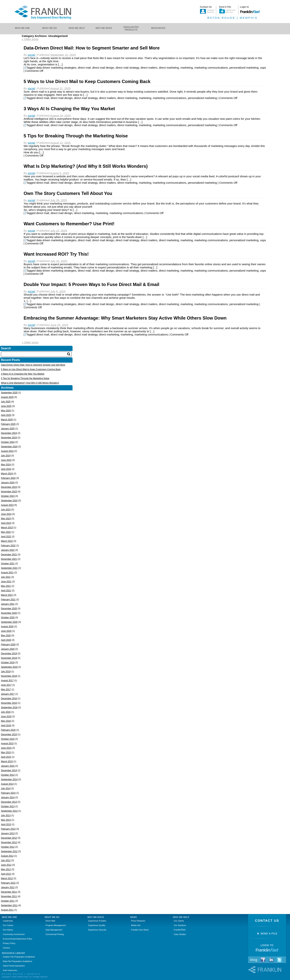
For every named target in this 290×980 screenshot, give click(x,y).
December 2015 (9, 734)
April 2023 (6, 523)
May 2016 (6, 721)
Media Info (136, 925)
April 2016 (6, 725)
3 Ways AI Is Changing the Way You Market (69, 109)
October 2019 (8, 663)
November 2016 (9, 703)
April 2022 (6, 537)
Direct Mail (50, 921)
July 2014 (6, 788)
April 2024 (6, 469)
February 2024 (8, 478)
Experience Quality (97, 925)
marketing (187, 68)
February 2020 (8, 645)
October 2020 (8, 618)
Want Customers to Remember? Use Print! (69, 224)
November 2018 (9, 676)
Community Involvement (14, 934)
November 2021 (9, 559)
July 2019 (6, 672)
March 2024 (7, 474)
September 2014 (9, 779)
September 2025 (9, 393)
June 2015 (6, 748)
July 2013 (6, 815)
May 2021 (6, 586)
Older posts (30, 39)
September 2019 (9, 667)
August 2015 (7, 743)
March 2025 (7, 420)
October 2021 (8, 564)
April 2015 (6, 757)
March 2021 (7, 595)
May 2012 (6, 869)
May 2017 (6, 690)
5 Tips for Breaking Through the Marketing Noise (76, 136)
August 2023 (7, 505)
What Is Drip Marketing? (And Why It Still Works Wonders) (86, 166)
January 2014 (8, 797)
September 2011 (9, 905)
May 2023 (6, 519)
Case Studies (180, 934)
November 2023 (9, 492)
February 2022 (8, 546)
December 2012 (9, 838)
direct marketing (169, 68)
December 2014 (9, 770)
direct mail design (103, 68)
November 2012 (9, 842)
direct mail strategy (127, 68)
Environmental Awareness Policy (17, 939)
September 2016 (9, 707)
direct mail (84, 68)
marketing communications (211, 68)
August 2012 (7, 856)
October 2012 (8, 847)
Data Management (54, 930)
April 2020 (6, 640)
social (31, 55)
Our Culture (8, 925)
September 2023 (9, 501)
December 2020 (9, 609)
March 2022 (7, 541)
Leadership (8, 921)
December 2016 (9, 699)
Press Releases (138, 921)
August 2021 (7, 573)
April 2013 (6, 824)
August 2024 (7, 451)
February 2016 (8, 730)
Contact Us (267, 921)
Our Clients (179, 921)
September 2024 (9, 447)
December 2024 (9, 433)
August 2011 (7, 910)
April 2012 (6, 874)
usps (263, 68)
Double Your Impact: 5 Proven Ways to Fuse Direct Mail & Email (91, 284)
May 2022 (6, 532)
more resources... (11, 970)
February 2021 (8, 600)
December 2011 (9, 892)
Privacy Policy (9, 943)
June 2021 (6, 582)
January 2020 (8, 649)
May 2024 (6, 465)
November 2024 (9, 438)
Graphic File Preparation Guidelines (19, 957)
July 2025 (6, 402)
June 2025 (6, 406)
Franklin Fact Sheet (140, 930)
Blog (254, 960)
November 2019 (9, 658)
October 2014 (8, 775)
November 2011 (9, 896)
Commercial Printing (55, 934)
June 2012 (6, 865)
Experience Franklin (97, 921)
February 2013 (8, 829)
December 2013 (9, 802)
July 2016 (6, 712)
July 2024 (6, 456)
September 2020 (9, 622)
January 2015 (8, 766)
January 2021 (8, 604)
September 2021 (9, 568)
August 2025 (7, 397)
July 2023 (6, 510)
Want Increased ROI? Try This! (56, 254)
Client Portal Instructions (14, 966)
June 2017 (6, 685)
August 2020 (7, 627)
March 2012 (7, 878)
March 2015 (7, 761)
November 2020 (9, 613)
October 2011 (8, 901)
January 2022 (8, 550)
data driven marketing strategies (56, 68)
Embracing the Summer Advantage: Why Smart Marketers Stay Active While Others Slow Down (125, 318)
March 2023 (7, 528)
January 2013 (8, 833)
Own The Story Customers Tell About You (68, 193)
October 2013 (8, 806)
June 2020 (6, 631)
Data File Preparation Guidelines (17, 961)
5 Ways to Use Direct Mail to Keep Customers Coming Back (87, 81)
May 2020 (6, 636)
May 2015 (6, 752)
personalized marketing (244, 68)
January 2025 (8, 429)
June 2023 (6, 514)
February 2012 (8, 883)
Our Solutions (180, 925)
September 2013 (9, 811)
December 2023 (9, 487)
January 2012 (8, 887)
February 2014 (8, 793)
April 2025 (6, 415)
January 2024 (8, 483)
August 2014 (7, 784)
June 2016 (6, 716)
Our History (8, 930)
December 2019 (9, 654)
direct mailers (149, 68)
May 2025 (6, 411)
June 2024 (6, 460)
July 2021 (6, 577)
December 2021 (9, 555)
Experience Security (97, 930)
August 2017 (7, 681)
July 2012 (6, 860)
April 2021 (6, 591)
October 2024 (8, 442)
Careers (6, 948)
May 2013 (6, 820)
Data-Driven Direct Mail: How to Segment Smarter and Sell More (92, 48)
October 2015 (8, 739)
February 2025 (8, 424)
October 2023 (8, 496)
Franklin (180, 930)
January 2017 (8, 694)
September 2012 (9, 851)
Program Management (56, 925)
